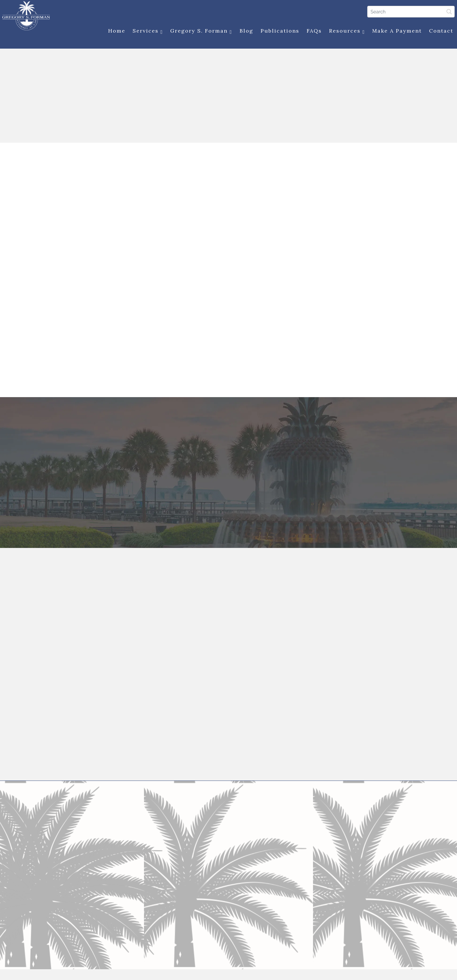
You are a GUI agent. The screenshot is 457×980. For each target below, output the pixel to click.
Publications (278, 31)
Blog (244, 31)
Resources (345, 32)
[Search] (409, 11)
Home (114, 31)
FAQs (312, 31)
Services (146, 32)
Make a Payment (395, 31)
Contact (439, 31)
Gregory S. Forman (199, 32)
